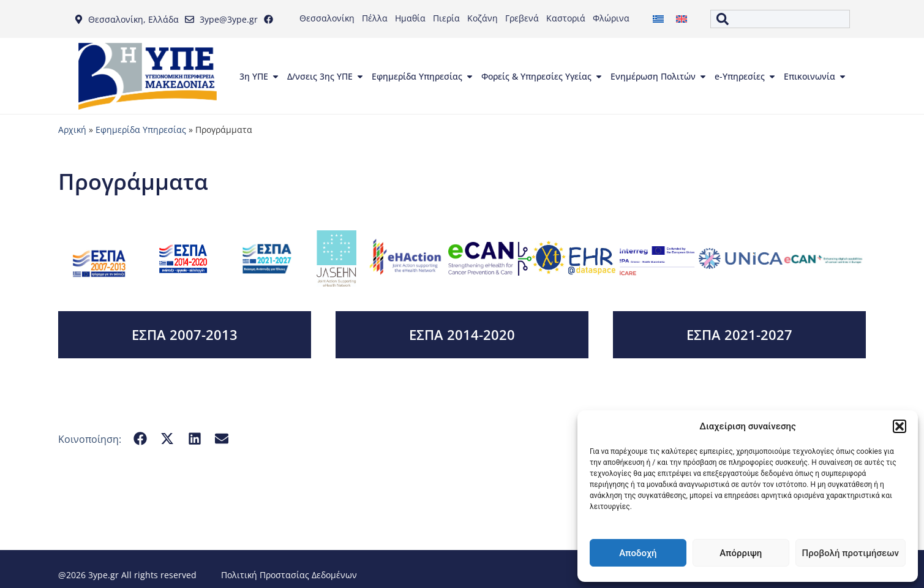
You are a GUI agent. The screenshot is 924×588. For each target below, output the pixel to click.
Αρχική (72, 130)
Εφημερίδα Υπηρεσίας (141, 130)
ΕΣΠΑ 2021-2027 (739, 334)
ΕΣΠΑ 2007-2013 (185, 334)
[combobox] (780, 19)
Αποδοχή (638, 553)
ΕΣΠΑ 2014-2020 (462, 334)
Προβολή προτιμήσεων (851, 553)
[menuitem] (658, 19)
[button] (900, 426)
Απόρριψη (741, 553)
